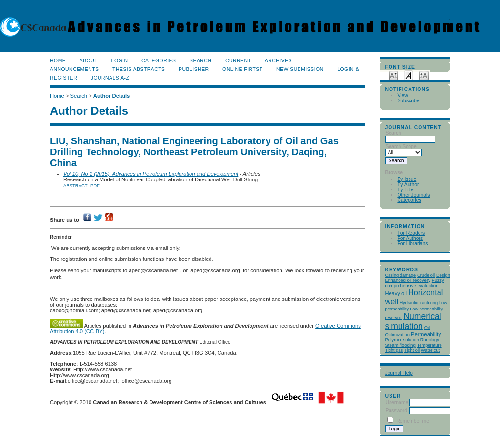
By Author (408, 184)
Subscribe (408, 101)
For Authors (410, 238)
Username (397, 403)
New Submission (300, 69)
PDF (95, 185)
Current (238, 61)
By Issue (407, 179)
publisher (194, 69)
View (402, 95)
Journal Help (399, 373)
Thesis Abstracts (139, 69)
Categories (409, 200)
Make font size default (409, 75)
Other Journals (413, 195)
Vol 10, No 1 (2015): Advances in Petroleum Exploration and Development (151, 174)
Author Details (111, 96)
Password (396, 411)
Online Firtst (243, 69)
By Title (405, 190)
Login (120, 61)
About (89, 61)
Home (58, 61)
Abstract (75, 185)
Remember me (413, 421)
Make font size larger (424, 75)
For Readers (411, 233)
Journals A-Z (110, 78)
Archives (278, 61)
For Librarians (412, 244)
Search (200, 61)
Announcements (75, 69)
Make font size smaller (393, 75)
